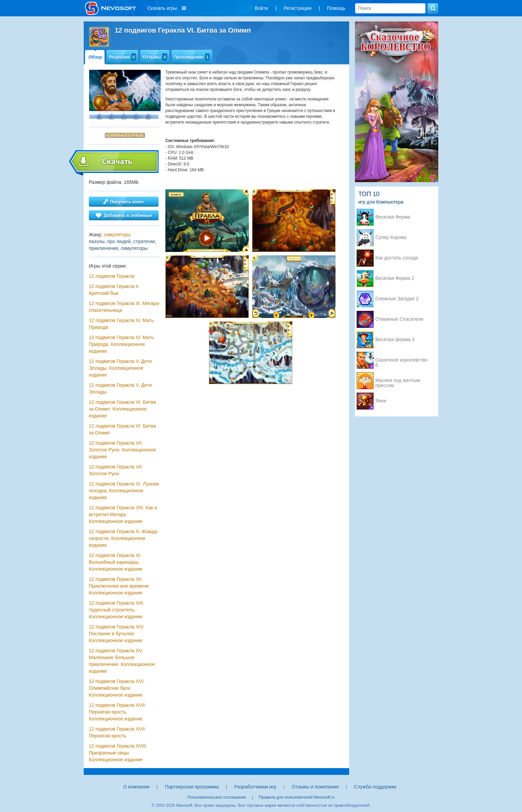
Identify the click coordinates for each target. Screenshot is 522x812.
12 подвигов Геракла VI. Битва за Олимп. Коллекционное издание (122, 409)
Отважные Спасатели (399, 319)
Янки (381, 401)
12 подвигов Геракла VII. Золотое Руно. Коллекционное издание (123, 450)
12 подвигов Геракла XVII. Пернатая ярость (117, 732)
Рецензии (122, 57)
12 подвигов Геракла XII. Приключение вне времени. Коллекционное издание (119, 586)
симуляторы (117, 235)
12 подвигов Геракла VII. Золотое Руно (116, 470)
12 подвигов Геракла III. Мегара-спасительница (125, 307)
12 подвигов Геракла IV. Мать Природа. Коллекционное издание (121, 344)
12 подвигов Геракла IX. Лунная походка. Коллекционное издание (124, 491)
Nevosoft (184, 806)
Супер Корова (391, 237)
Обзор (95, 57)
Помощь (336, 8)
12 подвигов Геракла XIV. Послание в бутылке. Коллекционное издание (117, 634)
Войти (262, 8)
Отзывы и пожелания (315, 787)
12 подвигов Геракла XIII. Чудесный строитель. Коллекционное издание (117, 610)
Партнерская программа (192, 787)
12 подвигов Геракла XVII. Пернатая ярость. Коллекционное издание (117, 712)
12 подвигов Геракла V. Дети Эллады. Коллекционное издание (120, 368)
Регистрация (298, 8)
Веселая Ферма (393, 217)
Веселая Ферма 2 (395, 278)
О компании (136, 787)
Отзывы (155, 57)
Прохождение (192, 57)
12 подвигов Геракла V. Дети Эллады (120, 388)
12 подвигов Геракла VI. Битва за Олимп (122, 429)
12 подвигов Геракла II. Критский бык (114, 290)
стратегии (144, 241)
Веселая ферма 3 (395, 340)
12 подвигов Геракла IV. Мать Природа (121, 324)
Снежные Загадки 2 (397, 299)
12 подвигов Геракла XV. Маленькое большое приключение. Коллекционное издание (122, 661)
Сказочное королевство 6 (401, 361)
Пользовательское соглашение (217, 797)
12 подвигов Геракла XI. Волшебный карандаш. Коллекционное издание (116, 562)
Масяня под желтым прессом (398, 381)
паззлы (97, 241)
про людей (119, 241)
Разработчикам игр (255, 787)
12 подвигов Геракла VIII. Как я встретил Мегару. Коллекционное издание (123, 514)
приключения (103, 248)
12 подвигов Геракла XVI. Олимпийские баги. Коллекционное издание (117, 688)
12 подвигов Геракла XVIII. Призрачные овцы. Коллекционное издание (118, 753)
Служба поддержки (375, 787)
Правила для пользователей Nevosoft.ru (297, 797)
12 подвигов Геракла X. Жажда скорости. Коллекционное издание (123, 538)
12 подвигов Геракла (112, 276)
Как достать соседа (397, 258)
